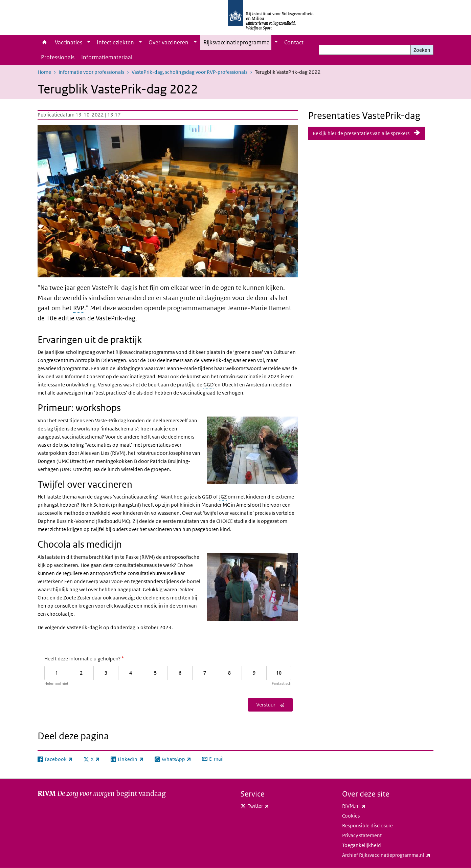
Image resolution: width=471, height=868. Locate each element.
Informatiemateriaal (107, 57)
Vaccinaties (69, 42)
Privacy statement (362, 835)
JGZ (223, 497)
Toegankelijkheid (362, 845)
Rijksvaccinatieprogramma (237, 42)
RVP (79, 308)
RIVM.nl (369, 806)
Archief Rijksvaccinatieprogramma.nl (388, 855)
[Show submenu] (89, 42)
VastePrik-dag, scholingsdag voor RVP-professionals (189, 72)
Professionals (58, 57)
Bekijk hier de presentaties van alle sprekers (361, 133)
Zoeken (422, 50)
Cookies (351, 816)
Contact (294, 42)
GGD (208, 385)
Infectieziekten (115, 42)
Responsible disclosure (367, 825)
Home (44, 42)
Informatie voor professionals (91, 72)
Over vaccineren (169, 42)
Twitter (273, 806)
